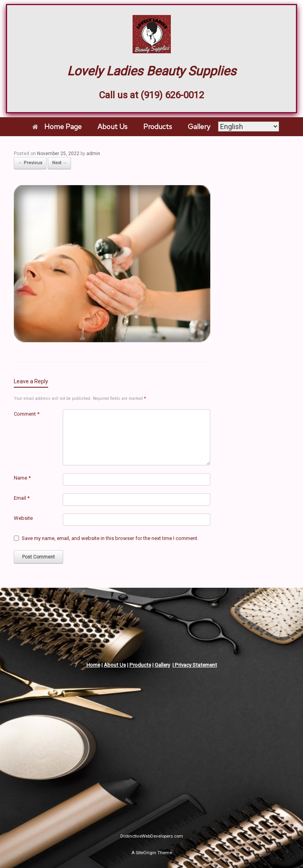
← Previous (30, 163)
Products (158, 127)
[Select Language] (249, 127)
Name (22, 478)
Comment (27, 414)
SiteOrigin (146, 853)
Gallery (199, 127)
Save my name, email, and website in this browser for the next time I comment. (110, 538)
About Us (112, 127)
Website (23, 518)
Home (93, 665)
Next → (59, 163)
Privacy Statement (195, 665)
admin (93, 154)
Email (22, 498)
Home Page (57, 127)
